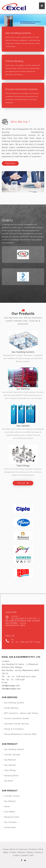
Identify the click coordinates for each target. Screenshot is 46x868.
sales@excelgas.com (11, 689)
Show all (23, 483)
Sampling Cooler (12, 817)
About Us (14, 849)
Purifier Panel (10, 827)
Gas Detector (10, 801)
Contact (16, 855)
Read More (10, 163)
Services (24, 849)
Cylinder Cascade (12, 755)
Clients (13, 852)
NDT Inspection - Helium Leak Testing (21, 713)
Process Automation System (21, 89)
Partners (22, 852)
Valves (7, 806)
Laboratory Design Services (17, 724)
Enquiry (39, 852)
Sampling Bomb (11, 776)
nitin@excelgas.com (11, 686)
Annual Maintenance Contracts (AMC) (21, 734)
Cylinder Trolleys (12, 796)
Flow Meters (10, 812)
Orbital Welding (14, 61)
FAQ (32, 855)
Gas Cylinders (11, 822)
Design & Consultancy (14, 729)
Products (33, 849)
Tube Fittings (23, 466)
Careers (25, 855)
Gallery (30, 852)
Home (6, 849)
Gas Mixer (9, 781)
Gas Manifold (23, 389)
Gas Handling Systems (18, 33)
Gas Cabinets (23, 426)
